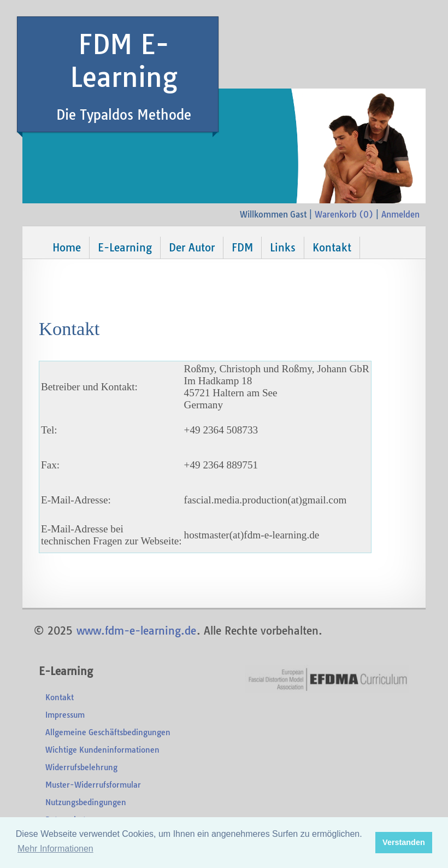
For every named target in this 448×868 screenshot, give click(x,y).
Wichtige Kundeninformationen (102, 750)
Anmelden (400, 215)
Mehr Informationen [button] (55, 849)
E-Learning (125, 248)
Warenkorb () (344, 215)
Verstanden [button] (404, 842)
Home (67, 248)
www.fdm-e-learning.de (136, 631)
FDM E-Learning (124, 75)
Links (283, 248)
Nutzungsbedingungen (86, 802)
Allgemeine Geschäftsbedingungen (108, 732)
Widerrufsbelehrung (81, 767)
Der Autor (192, 248)
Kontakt (332, 248)
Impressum (65, 715)
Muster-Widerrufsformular (93, 785)
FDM (242, 248)
